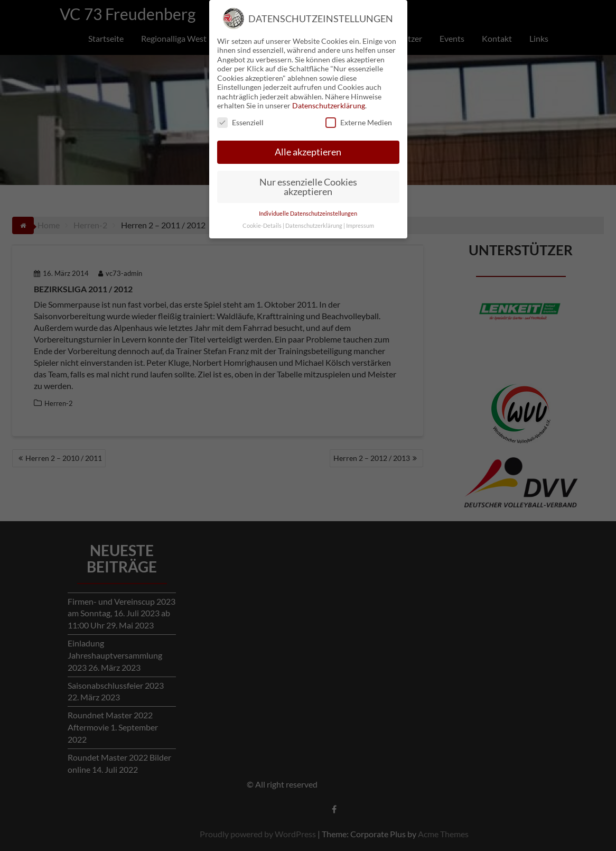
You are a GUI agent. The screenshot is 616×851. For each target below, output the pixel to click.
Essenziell (240, 107)
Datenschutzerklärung (329, 90)
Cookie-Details (262, 209)
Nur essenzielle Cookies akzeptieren (308, 171)
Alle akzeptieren (308, 136)
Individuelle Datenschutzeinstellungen (308, 197)
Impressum (360, 209)
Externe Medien (359, 107)
